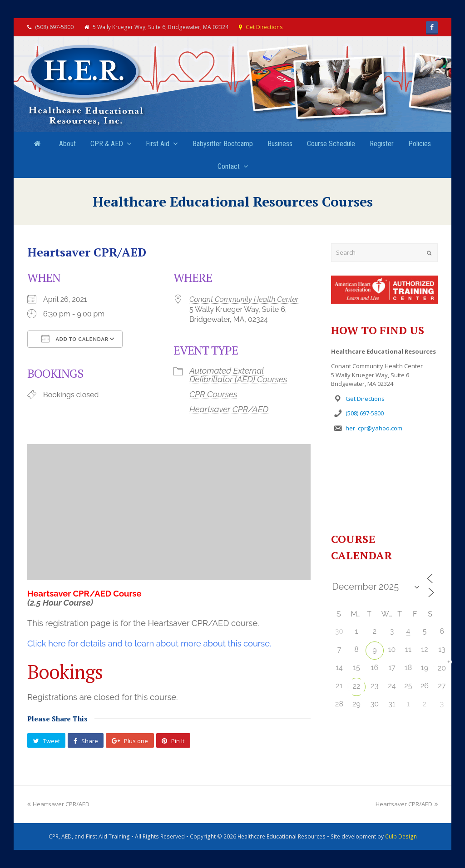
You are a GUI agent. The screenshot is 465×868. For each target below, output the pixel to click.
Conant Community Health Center (244, 299)
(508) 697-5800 (365, 413)
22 (357, 686)
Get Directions (264, 27)
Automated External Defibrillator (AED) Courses (238, 375)
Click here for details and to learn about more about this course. (149, 644)
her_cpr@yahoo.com (374, 428)
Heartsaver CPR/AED (229, 409)
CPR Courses (213, 394)
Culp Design (401, 836)
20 (442, 668)
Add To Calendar (75, 339)
